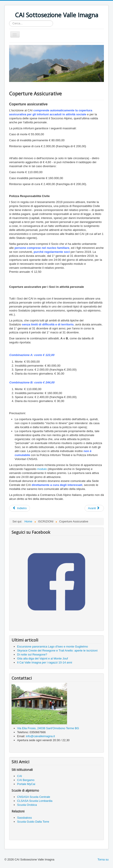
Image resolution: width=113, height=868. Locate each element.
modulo (42, 469)
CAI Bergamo (26, 780)
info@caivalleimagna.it (40, 736)
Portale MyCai (26, 784)
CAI (20, 776)
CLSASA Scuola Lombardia (35, 801)
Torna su (103, 859)
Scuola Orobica (27, 805)
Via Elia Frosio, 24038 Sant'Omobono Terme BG (48, 728)
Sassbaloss (24, 818)
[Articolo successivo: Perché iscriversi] (94, 508)
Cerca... (9, 20)
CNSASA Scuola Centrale (34, 797)
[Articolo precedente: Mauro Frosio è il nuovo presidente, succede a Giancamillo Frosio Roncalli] (20, 508)
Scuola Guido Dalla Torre (33, 822)
